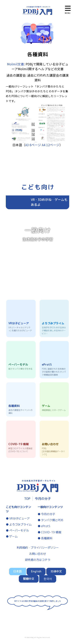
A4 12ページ (51, 145)
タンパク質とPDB (52, 520)
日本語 (17, 571)
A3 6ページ (33, 145)
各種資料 (47, 538)
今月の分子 (43, 499)
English (36, 571)
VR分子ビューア (19, 519)
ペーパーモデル (19, 531)
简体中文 (56, 571)
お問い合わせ (38, 554)
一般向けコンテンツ (50, 507)
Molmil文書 (15, 64)
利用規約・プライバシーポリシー (38, 548)
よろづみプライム (20, 525)
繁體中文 (29, 579)
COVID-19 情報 (51, 532)
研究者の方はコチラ (38, 560)
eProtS (46, 526)
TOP (27, 499)
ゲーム (13, 537)
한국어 (48, 579)
